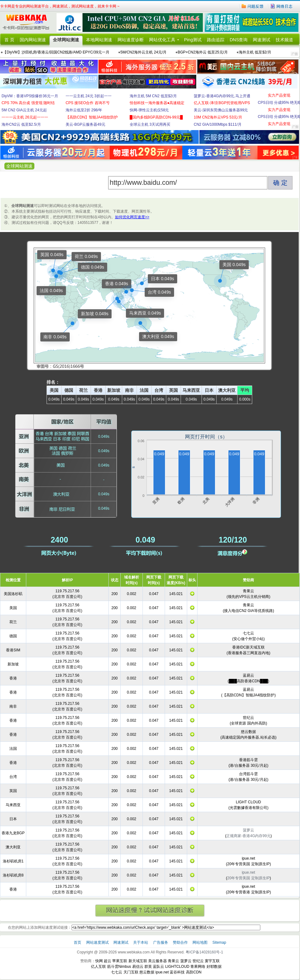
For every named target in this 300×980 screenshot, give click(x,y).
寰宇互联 (212, 961)
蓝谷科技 (177, 972)
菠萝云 (186, 961)
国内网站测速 (33, 40)
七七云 (117, 972)
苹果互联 (120, 961)
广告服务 (161, 942)
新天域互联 (138, 961)
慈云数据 (147, 972)
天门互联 (131, 972)
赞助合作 (180, 942)
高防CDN (194, 972)
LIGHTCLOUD (177, 967)
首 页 (9, 40)
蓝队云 (158, 967)
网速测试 (262, 40)
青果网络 (198, 967)
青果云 (173, 961)
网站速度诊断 (131, 40)
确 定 (280, 183)
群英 (148, 967)
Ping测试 (193, 40)
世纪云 (198, 961)
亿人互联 (98, 967)
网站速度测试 (98, 942)
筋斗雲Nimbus (119, 967)
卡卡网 (28, 23)
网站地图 (200, 942)
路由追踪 (216, 40)
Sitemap (219, 942)
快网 (99, 961)
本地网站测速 (99, 40)
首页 (78, 942)
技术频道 (284, 40)
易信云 (138, 967)
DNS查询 (239, 40)
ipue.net (162, 972)
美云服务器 (157, 961)
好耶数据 (214, 967)
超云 (107, 961)
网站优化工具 (162, 40)
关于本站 (141, 942)
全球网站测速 (66, 40)
